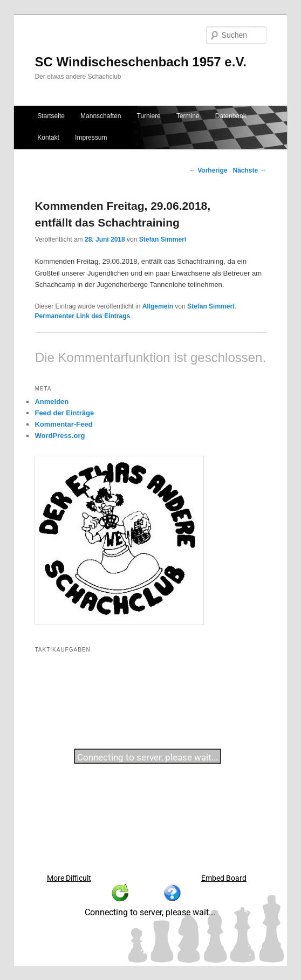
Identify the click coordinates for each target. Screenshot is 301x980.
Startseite (51, 116)
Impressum (91, 138)
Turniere (149, 116)
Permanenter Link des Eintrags (82, 316)
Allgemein (158, 306)
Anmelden (52, 402)
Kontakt (48, 138)
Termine (188, 116)
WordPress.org (60, 436)
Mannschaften (101, 116)
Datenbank (231, 116)
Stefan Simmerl (163, 239)
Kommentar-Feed (63, 424)
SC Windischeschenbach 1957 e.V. (140, 62)
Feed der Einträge (64, 413)
